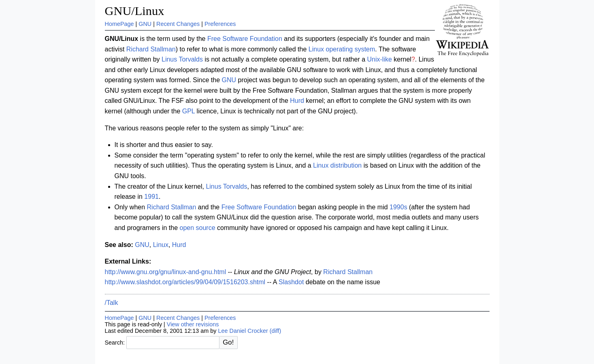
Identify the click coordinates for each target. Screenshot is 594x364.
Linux (161, 245)
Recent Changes (178, 24)
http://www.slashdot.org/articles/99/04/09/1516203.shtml (185, 282)
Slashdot (291, 282)
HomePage (119, 24)
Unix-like (380, 59)
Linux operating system (342, 49)
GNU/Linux (135, 11)
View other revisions (193, 324)
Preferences (220, 24)
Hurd (297, 101)
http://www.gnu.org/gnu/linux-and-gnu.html (166, 272)
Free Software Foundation (245, 39)
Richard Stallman (151, 49)
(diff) (276, 331)
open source (197, 228)
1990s (398, 207)
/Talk (112, 303)
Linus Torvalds (182, 59)
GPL (188, 111)
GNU (145, 24)
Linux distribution (337, 165)
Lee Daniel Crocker (243, 331)
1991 (151, 197)
